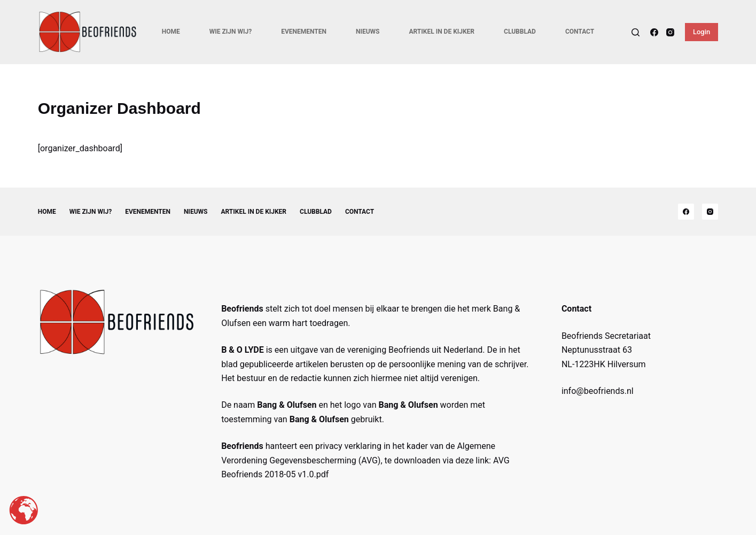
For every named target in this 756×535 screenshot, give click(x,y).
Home (171, 32)
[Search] (636, 32)
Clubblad (520, 32)
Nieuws (368, 32)
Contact (580, 32)
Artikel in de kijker (442, 32)
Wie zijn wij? (231, 32)
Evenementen (304, 32)
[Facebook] (654, 32)
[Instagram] (670, 32)
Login (702, 32)
